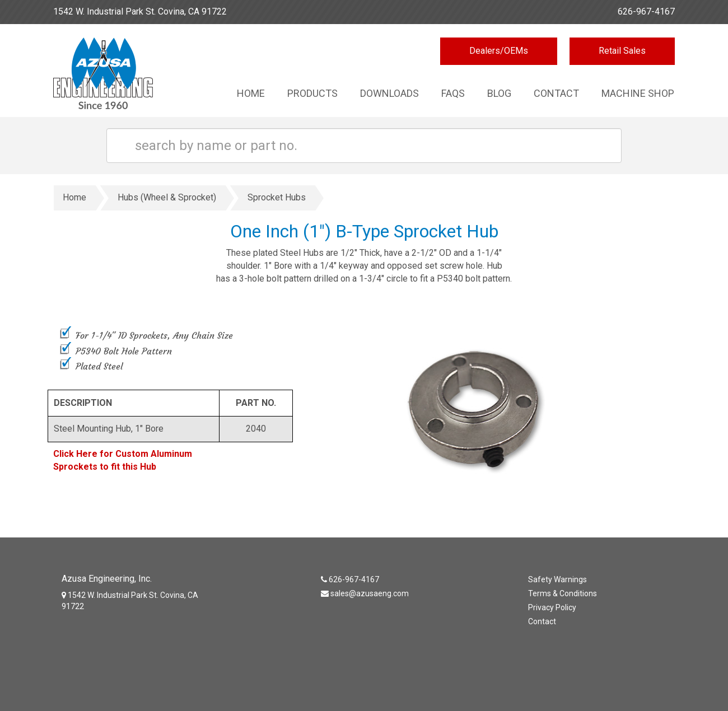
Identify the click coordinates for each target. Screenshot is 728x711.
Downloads (389, 93)
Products (312, 93)
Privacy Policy (552, 607)
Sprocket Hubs (277, 197)
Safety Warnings (557, 579)
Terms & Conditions (563, 593)
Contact (556, 93)
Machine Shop (638, 93)
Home (251, 93)
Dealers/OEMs (499, 51)
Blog (499, 93)
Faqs (453, 93)
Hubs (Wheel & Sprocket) (167, 197)
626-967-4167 (646, 11)
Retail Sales (622, 51)
